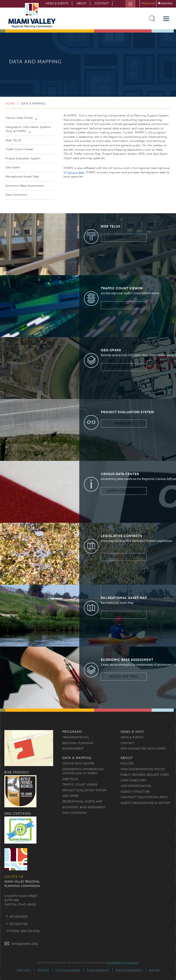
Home (10, 104)
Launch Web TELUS (124, 238)
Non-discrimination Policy (143, 769)
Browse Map (124, 615)
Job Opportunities (136, 786)
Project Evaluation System (23, 158)
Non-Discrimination (68, 970)
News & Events (132, 737)
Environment (73, 749)
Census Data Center (20, 118)
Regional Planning (78, 743)
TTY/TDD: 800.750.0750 (23, 931)
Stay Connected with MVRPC (143, 749)
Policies (127, 763)
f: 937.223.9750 (17, 924)
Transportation (76, 737)
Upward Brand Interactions (122, 963)
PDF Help (43, 970)
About (82, 3)
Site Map (154, 970)
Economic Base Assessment (25, 186)
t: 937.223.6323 (17, 917)
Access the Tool (124, 677)
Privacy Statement (98, 970)
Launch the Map (124, 557)
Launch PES (124, 423)
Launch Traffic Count (124, 305)
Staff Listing (24, 970)
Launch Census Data (124, 491)
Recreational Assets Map (22, 176)
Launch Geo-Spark (124, 367)
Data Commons (16, 195)
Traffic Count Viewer (19, 149)
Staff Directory (133, 780)
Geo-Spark (13, 167)
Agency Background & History (146, 803)
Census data (76, 172)
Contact (102, 3)
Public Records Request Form (145, 775)
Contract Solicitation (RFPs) (144, 797)
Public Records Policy (129, 970)
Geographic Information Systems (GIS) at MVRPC (28, 129)
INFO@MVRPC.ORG (21, 944)
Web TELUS (13, 140)
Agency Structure (135, 792)
